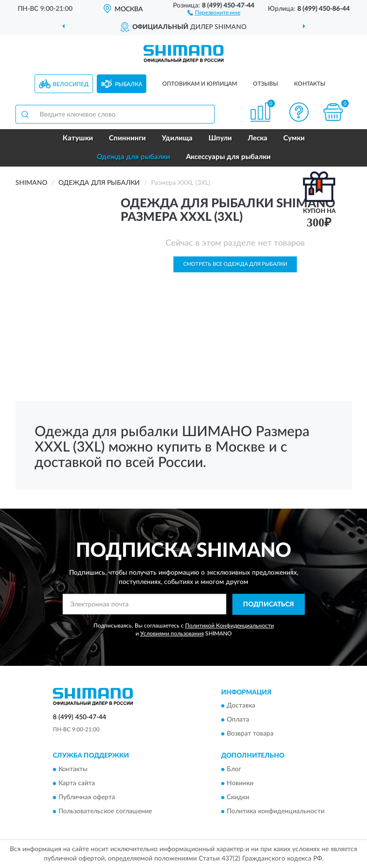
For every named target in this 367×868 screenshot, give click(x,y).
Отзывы (266, 84)
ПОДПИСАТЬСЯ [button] (269, 605)
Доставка (241, 706)
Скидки (238, 797)
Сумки (294, 138)
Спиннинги (127, 138)
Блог (234, 769)
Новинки (240, 783)
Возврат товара (250, 734)
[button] (214, 12)
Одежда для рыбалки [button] (133, 157)
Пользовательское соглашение (105, 811)
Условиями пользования (172, 634)
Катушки (78, 138)
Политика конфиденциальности (276, 811)
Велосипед (71, 84)
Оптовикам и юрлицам (200, 84)
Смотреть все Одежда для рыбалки (235, 264)
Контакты (310, 84)
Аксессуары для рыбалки (228, 157)
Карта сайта (77, 783)
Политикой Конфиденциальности (230, 626)
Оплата (238, 720)
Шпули (220, 138)
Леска (258, 138)
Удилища (177, 138)
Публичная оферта (87, 797)
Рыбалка (129, 84)
